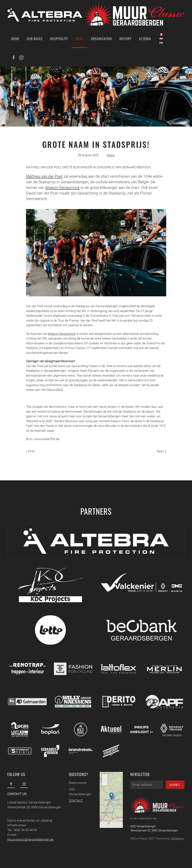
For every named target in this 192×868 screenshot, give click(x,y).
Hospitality (59, 39)
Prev (31, 451)
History (126, 39)
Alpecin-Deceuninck (62, 188)
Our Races (35, 39)
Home (15, 39)
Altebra (145, 39)
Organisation (102, 39)
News (80, 39)
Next (162, 451)
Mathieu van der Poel (44, 176)
